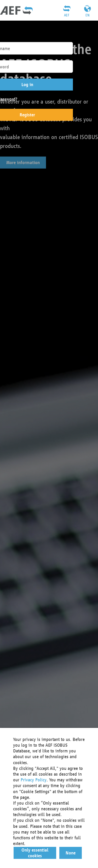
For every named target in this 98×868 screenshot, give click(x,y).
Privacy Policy (34, 780)
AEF (67, 15)
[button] (35, 853)
